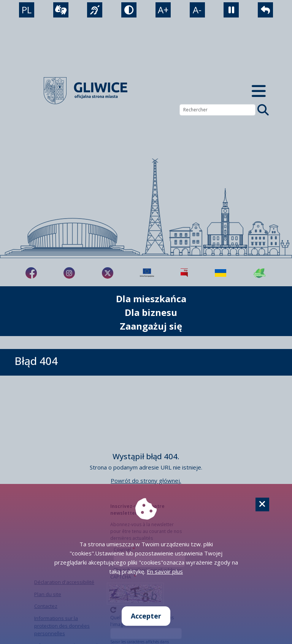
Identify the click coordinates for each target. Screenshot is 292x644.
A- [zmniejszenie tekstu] (197, 10)
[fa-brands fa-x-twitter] (108, 273)
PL (27, 10)
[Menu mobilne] (259, 91)
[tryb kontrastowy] (129, 10)
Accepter (146, 616)
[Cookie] (262, 504)
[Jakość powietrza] (260, 273)
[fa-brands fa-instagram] (69, 273)
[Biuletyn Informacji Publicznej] (184, 273)
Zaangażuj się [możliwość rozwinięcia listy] (151, 326)
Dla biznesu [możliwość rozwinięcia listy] (151, 312)
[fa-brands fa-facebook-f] (31, 273)
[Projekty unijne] (147, 273)
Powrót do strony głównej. (146, 481)
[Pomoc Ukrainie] (221, 273)
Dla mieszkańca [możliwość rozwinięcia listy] (151, 299)
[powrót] (265, 10)
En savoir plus (165, 571)
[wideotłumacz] (61, 10)
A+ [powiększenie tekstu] (163, 10)
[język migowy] (95, 10)
